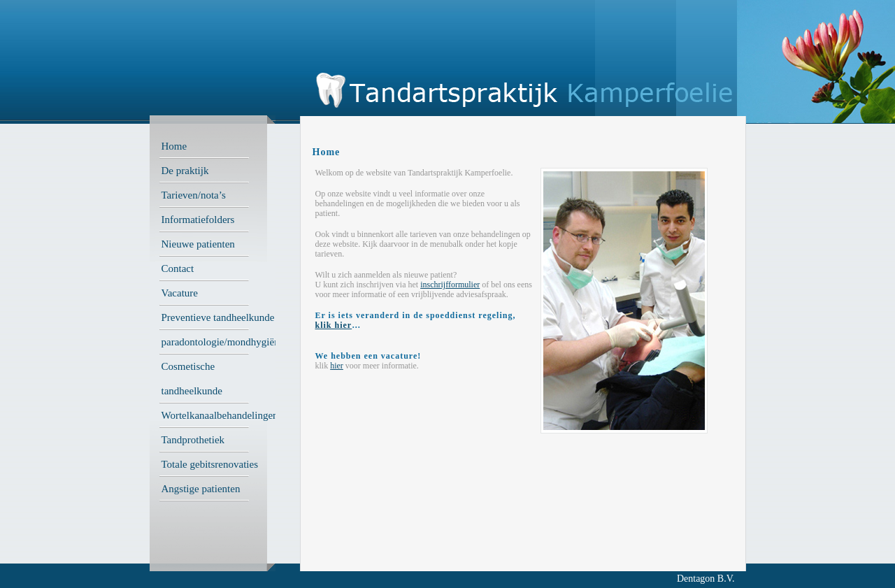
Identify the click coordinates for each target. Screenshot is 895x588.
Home (174, 146)
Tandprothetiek (193, 440)
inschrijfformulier (450, 285)
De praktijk (185, 171)
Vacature (180, 293)
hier (337, 366)
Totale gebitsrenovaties (210, 464)
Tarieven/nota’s (194, 195)
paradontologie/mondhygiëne (223, 342)
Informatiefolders (198, 220)
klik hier (334, 325)
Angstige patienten (201, 489)
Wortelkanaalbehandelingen (220, 415)
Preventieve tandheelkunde (218, 317)
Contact (178, 268)
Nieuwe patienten (198, 244)
